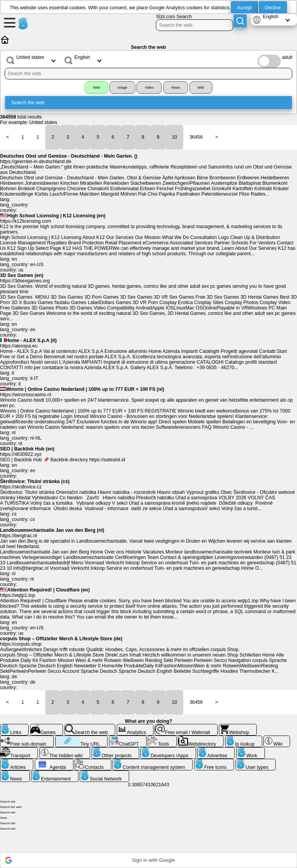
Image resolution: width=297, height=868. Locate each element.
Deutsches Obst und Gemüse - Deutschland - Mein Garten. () (69, 156)
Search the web (28, 103)
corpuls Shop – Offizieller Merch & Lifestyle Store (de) (61, 639)
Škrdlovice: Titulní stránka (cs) (35, 481)
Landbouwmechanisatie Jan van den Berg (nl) (52, 530)
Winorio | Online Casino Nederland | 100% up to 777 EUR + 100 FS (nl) (85, 389)
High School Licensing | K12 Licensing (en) (56, 216)
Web (96, 88)
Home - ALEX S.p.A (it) (31, 340)
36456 (196, 137)
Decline (273, 8)
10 (174, 137)
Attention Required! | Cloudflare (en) (49, 590)
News (176, 88)
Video (149, 88)
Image (122, 88)
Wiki (201, 88)
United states (43, 122)
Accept (244, 8)
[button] (148, 860)
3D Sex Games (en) (22, 275)
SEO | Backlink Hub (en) (27, 449)
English (271, 17)
